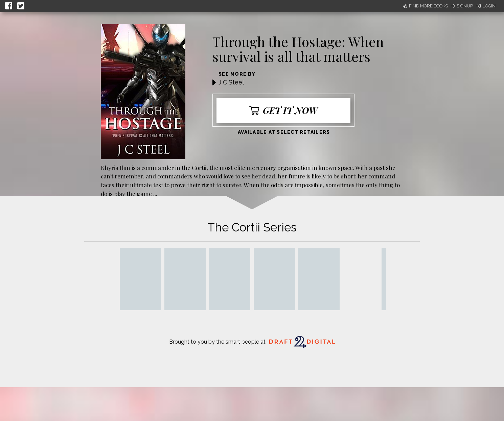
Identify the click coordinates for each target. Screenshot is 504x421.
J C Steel (231, 82)
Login (486, 6)
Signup (462, 6)
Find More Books (425, 6)
